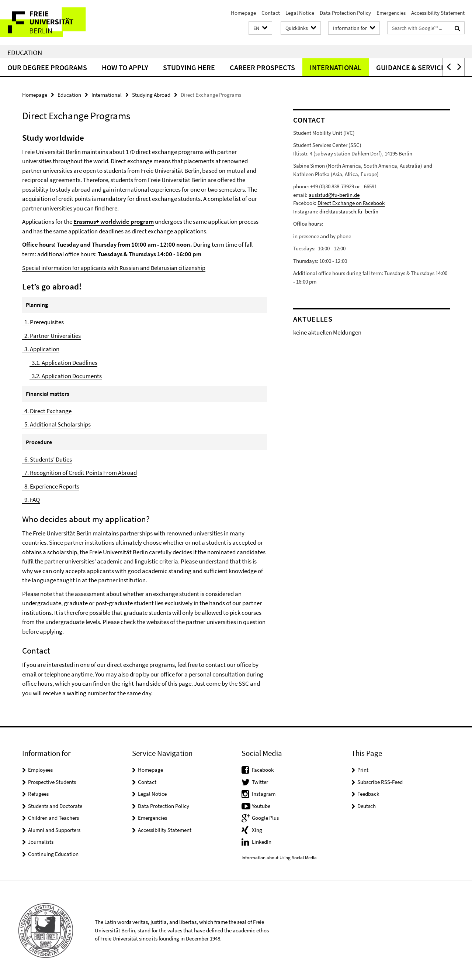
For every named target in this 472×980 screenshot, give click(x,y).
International (336, 67)
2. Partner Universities (51, 336)
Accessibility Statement (438, 13)
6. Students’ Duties (47, 459)
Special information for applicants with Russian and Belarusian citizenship (114, 268)
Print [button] (363, 770)
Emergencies (391, 13)
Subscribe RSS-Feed (380, 782)
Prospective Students (52, 782)
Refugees (38, 794)
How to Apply (125, 67)
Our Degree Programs (47, 67)
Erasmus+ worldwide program (114, 222)
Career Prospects (262, 67)
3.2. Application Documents (66, 376)
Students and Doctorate (55, 806)
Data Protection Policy (345, 13)
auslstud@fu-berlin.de (334, 195)
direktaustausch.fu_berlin (349, 211)
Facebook (263, 770)
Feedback (368, 794)
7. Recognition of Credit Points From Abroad (79, 473)
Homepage (243, 13)
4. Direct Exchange (47, 411)
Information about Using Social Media (279, 858)
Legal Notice (300, 13)
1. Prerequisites (43, 322)
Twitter (260, 782)
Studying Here (189, 67)
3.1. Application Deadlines (63, 363)
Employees (40, 770)
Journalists (41, 842)
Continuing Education (53, 854)
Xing (257, 830)
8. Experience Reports (51, 486)
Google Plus (265, 818)
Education (25, 52)
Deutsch (367, 806)
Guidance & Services (413, 67)
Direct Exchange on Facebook (351, 203)
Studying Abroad (151, 95)
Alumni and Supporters (54, 830)
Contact (271, 13)
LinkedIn (262, 842)
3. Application (41, 349)
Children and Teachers (53, 818)
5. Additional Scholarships (56, 424)
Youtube (261, 806)
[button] (260, 28)
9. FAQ (31, 500)
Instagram (264, 794)
